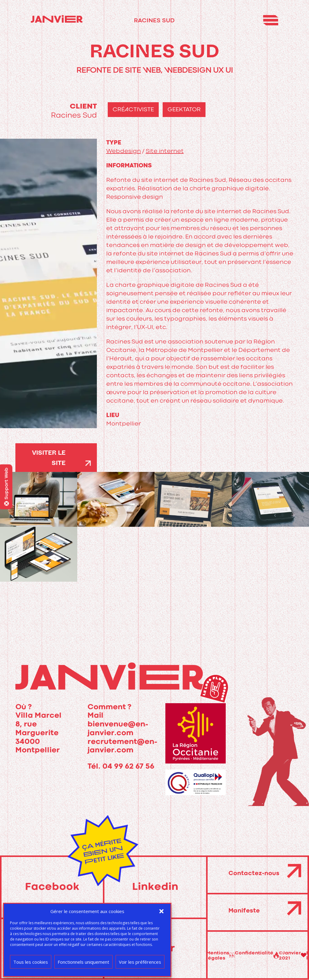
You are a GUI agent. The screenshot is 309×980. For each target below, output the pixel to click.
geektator (184, 110)
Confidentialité (286, 953)
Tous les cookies (31, 962)
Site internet (165, 151)
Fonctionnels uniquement (83, 962)
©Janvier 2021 (222, 956)
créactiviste (133, 110)
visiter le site (49, 459)
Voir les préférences (140, 962)
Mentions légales (249, 956)
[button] (161, 911)
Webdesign (124, 151)
